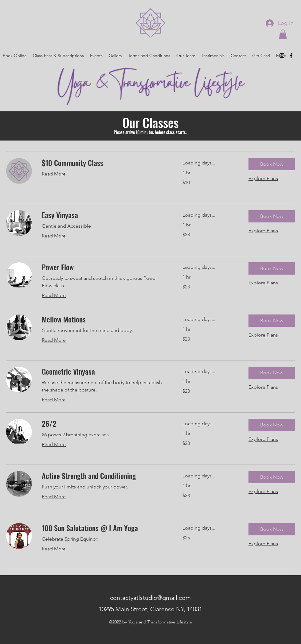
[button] (283, 34)
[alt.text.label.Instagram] (282, 56)
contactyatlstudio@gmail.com (150, 598)
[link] (105, 163)
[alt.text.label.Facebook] (291, 56)
